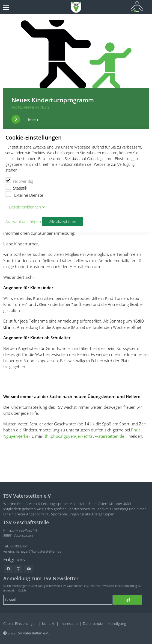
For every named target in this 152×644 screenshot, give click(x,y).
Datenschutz (93, 623)
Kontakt (48, 623)
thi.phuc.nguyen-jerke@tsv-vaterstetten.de (84, 436)
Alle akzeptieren (63, 222)
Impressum (69, 623)
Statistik (16, 187)
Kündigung (117, 623)
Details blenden (25, 207)
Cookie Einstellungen (20, 623)
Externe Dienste (24, 195)
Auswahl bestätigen (23, 222)
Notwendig (19, 181)
